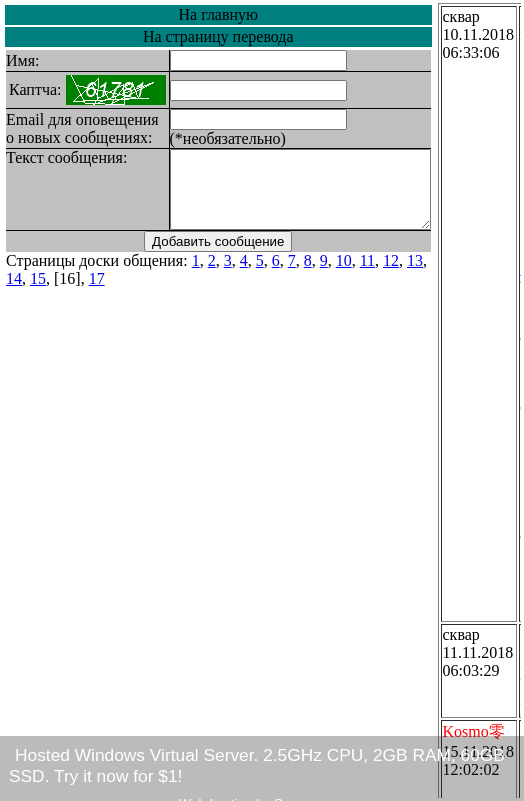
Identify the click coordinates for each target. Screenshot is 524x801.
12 (391, 275)
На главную (233, 14)
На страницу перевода (233, 36)
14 (439, 275)
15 (14, 293)
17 (73, 293)
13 (415, 275)
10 (344, 275)
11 (367, 275)
